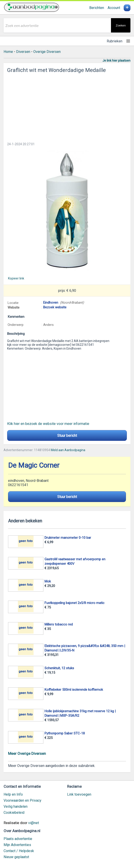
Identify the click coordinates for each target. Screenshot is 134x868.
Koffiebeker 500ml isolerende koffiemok (74, 690)
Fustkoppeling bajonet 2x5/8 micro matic (74, 603)
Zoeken (121, 25)
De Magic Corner (34, 465)
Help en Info (13, 794)
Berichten (97, 8)
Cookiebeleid (14, 813)
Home (8, 52)
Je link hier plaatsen (116, 61)
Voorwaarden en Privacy (22, 800)
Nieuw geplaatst (16, 857)
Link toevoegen (79, 794)
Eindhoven (51, 303)
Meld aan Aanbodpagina (68, 450)
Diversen (23, 52)
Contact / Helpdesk (19, 851)
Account (114, 8)
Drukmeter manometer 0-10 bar (68, 538)
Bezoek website (55, 307)
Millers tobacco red (59, 624)
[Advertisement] (67, 106)
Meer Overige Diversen (27, 753)
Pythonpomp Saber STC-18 (65, 733)
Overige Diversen (47, 52)
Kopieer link (16, 278)
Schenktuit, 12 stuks (59, 668)
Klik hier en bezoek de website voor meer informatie (48, 424)
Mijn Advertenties (17, 845)
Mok (48, 581)
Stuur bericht (67, 436)
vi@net (34, 823)
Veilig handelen (16, 806)
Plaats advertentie (18, 839)
